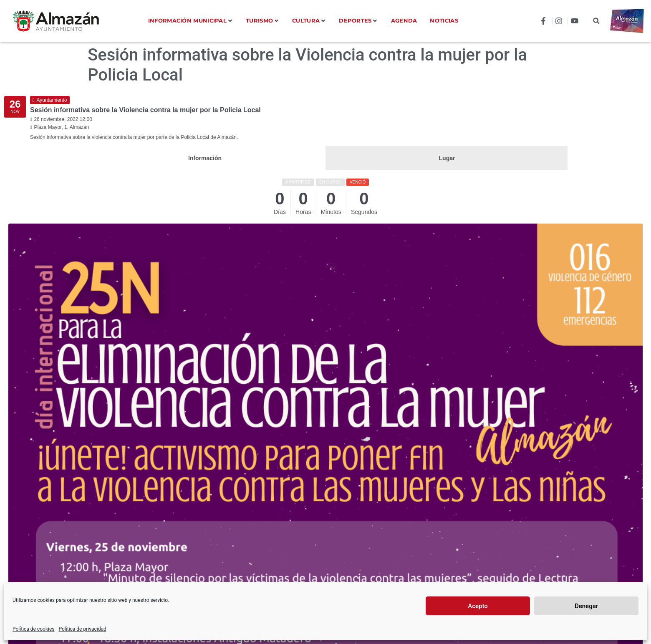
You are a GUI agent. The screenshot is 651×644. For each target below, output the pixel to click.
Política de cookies (34, 629)
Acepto (478, 606)
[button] (596, 21)
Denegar (586, 606)
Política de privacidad (83, 629)
